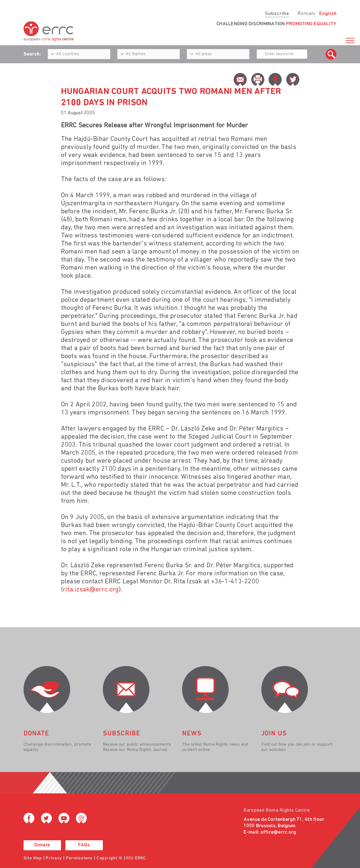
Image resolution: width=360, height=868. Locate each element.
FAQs (84, 845)
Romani (306, 14)
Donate (42, 845)
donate (36, 734)
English (328, 14)
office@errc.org (278, 832)
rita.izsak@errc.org (91, 590)
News (192, 734)
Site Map (33, 858)
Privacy (54, 858)
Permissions (79, 858)
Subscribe (277, 14)
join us (274, 734)
